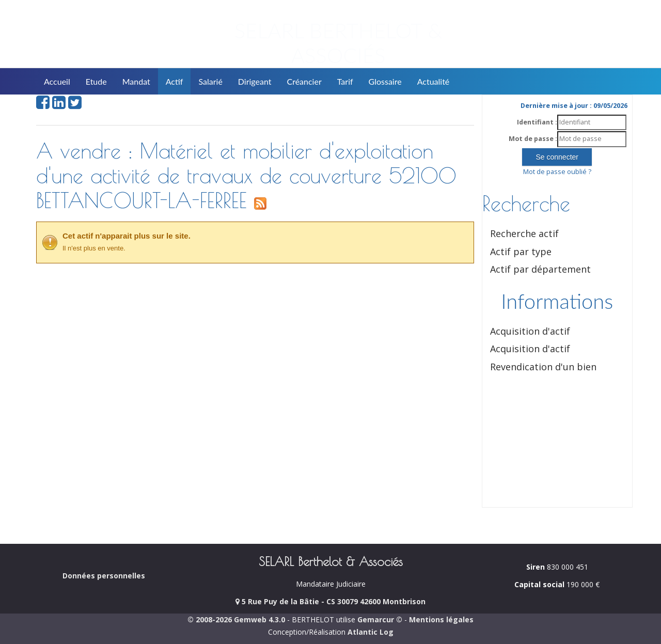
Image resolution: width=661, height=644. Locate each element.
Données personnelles (104, 576)
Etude (96, 81)
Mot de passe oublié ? (557, 172)
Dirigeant (255, 81)
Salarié (210, 81)
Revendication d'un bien (543, 367)
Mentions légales (441, 619)
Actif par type (521, 252)
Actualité (434, 81)
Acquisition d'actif (530, 331)
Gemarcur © (380, 619)
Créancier (304, 81)
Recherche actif (524, 233)
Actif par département (540, 269)
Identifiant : (537, 122)
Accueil (57, 81)
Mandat (136, 81)
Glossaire (385, 81)
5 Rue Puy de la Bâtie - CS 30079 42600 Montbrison (330, 601)
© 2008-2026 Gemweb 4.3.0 (236, 619)
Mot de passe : (533, 139)
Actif (175, 81)
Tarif (345, 81)
